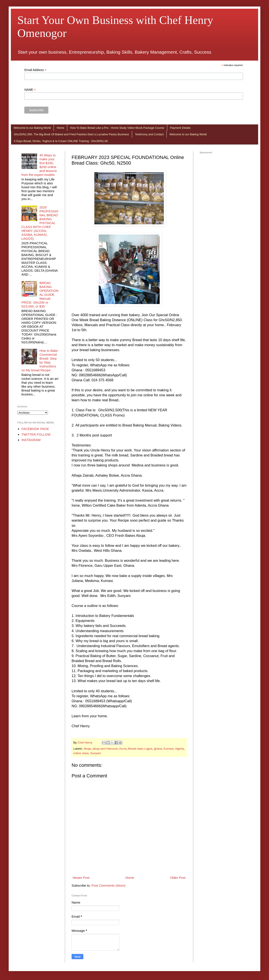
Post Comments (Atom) (108, 885)
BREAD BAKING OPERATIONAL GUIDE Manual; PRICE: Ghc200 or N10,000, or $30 (40, 295)
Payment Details (180, 128)
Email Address (35, 70)
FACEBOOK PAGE (35, 429)
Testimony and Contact (149, 134)
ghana (158, 749)
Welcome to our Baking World (32, 128)
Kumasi (169, 749)
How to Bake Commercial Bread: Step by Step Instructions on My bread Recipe (40, 360)
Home (60, 128)
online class (81, 753)
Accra (123, 749)
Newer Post (81, 878)
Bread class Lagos (140, 749)
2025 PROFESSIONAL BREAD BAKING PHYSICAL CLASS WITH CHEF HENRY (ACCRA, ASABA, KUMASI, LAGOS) (40, 223)
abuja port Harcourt (105, 749)
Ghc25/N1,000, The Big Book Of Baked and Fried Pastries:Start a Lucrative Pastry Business (71, 134)
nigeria (180, 749)
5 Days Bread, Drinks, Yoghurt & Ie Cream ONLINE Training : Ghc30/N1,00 (61, 141)
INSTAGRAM (31, 440)
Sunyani (96, 753)
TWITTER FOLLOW (36, 434)
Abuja (87, 749)
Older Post (178, 878)
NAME (30, 90)
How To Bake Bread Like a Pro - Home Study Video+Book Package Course (117, 128)
